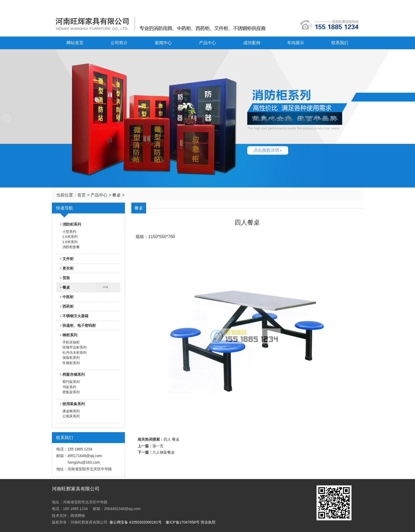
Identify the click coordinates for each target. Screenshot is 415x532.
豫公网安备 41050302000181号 (136, 522)
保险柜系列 (71, 358)
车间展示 (296, 43)
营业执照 (208, 522)
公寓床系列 (71, 416)
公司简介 (119, 43)
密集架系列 (71, 392)
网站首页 (75, 43)
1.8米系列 (70, 242)
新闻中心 (163, 43)
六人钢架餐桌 (164, 452)
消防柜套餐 (71, 247)
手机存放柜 (71, 342)
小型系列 (69, 232)
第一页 (158, 446)
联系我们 (340, 43)
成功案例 (252, 43)
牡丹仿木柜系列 (75, 353)
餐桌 (116, 195)
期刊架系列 (71, 382)
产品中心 (207, 43)
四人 (167, 439)
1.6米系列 (70, 237)
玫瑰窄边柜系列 (75, 347)
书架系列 (69, 387)
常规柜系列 (71, 363)
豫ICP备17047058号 (183, 522)
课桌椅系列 (71, 411)
